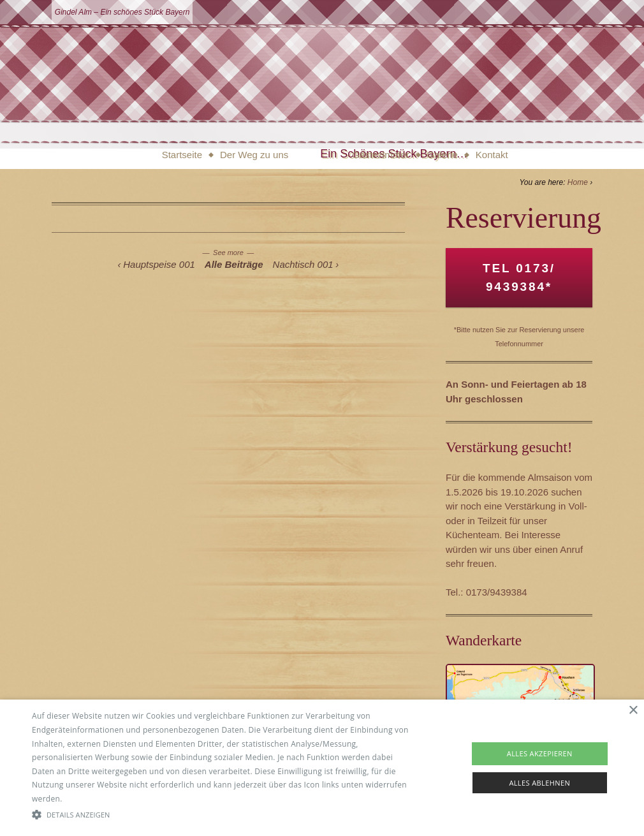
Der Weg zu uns (254, 155)
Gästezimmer (380, 155)
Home (578, 182)
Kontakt (492, 155)
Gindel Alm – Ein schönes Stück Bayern (122, 12)
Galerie (443, 155)
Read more (85, 799)
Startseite (182, 155)
